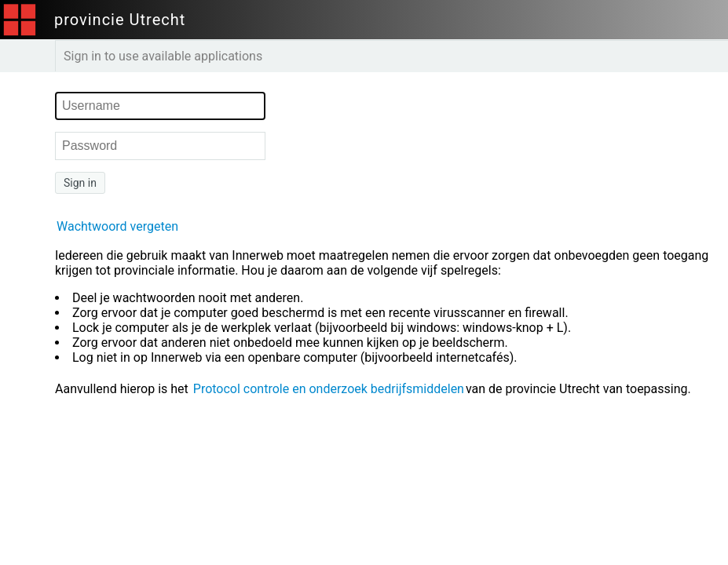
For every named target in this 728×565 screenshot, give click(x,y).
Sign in (80, 183)
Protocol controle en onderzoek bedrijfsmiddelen (329, 389)
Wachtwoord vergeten (117, 226)
